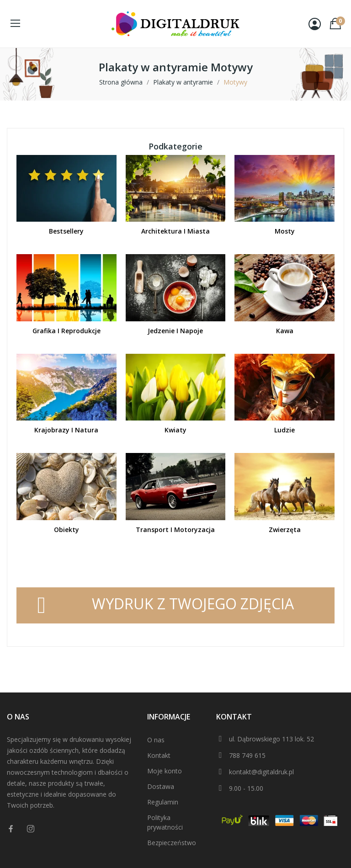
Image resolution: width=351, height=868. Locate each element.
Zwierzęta (285, 530)
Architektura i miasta (175, 231)
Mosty (285, 231)
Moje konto (165, 771)
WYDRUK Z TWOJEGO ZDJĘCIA (193, 604)
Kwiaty (175, 430)
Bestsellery (66, 231)
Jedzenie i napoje (175, 331)
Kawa (285, 331)
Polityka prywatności (165, 822)
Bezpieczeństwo (172, 843)
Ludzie (285, 430)
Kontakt (159, 755)
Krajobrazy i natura (66, 430)
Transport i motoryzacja (175, 530)
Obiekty (66, 530)
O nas (156, 740)
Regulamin (163, 802)
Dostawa (161, 786)
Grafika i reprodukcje (66, 331)
